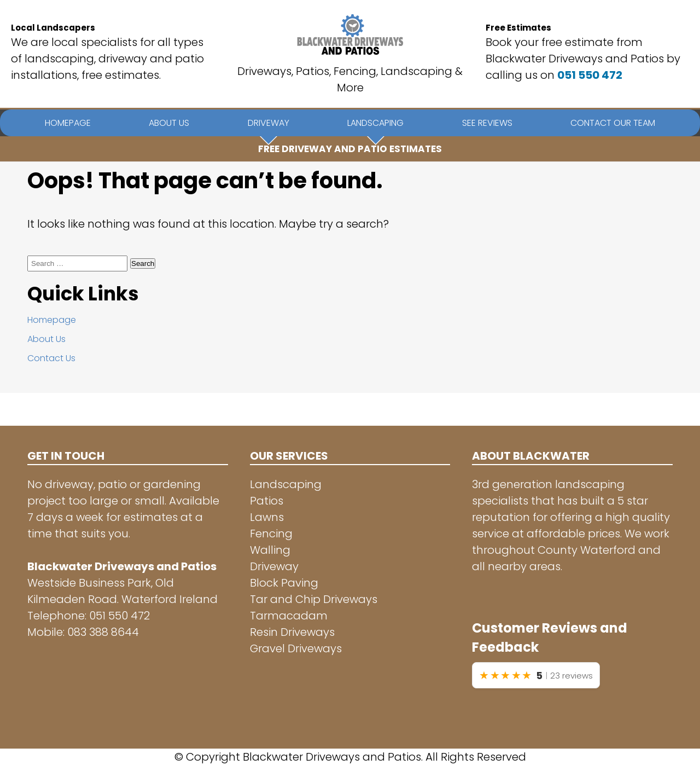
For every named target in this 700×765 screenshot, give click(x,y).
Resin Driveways (292, 632)
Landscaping (286, 484)
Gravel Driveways (296, 648)
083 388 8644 (103, 632)
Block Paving (284, 583)
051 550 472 (590, 75)
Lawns (267, 517)
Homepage (52, 320)
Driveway (274, 566)
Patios (267, 501)
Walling (270, 550)
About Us (46, 339)
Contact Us (51, 358)
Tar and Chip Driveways (314, 599)
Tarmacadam (289, 616)
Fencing (271, 534)
